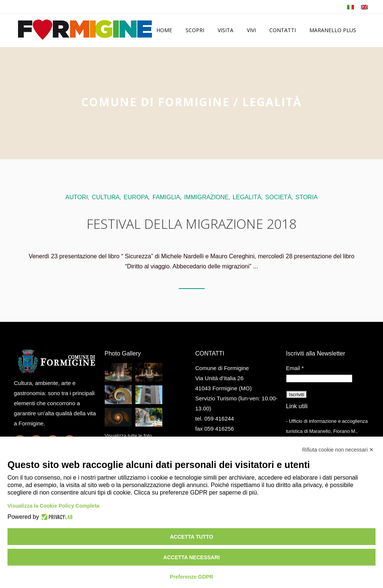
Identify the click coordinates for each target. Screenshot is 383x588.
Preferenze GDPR (191, 577)
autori (77, 197)
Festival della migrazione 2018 (191, 224)
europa (136, 197)
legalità (247, 197)
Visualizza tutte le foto (128, 436)
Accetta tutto (191, 537)
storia (307, 197)
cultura (106, 197)
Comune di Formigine (155, 102)
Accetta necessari (192, 557)
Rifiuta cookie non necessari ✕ (338, 450)
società (278, 197)
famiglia (166, 197)
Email (295, 368)
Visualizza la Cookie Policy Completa (53, 506)
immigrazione (206, 197)
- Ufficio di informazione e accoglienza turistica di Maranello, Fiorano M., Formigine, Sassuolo (327, 431)
